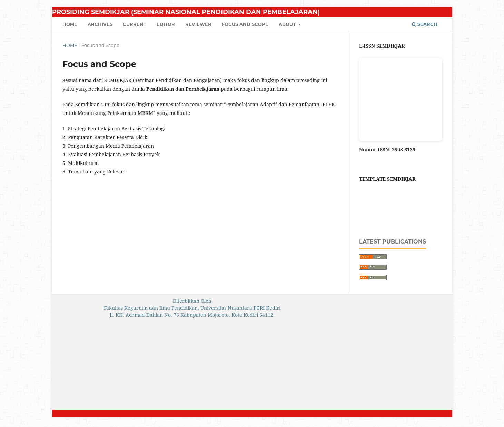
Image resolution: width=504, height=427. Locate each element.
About (288, 24)
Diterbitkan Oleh (192, 301)
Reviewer (198, 24)
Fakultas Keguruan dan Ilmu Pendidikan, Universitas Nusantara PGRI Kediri (192, 308)
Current (135, 24)
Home (70, 24)
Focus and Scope (245, 24)
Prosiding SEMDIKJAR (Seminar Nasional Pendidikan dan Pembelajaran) (186, 12)
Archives (100, 24)
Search (425, 24)
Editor (166, 24)
